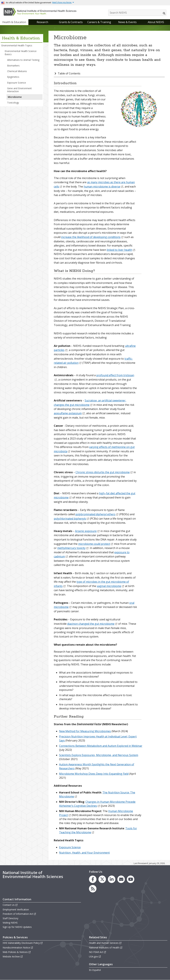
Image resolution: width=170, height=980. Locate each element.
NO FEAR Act (98, 952)
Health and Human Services (105, 943)
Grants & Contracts (71, 22)
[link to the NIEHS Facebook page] (93, 879)
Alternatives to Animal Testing (23, 60)
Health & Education (14, 22)
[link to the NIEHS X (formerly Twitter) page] (102, 879)
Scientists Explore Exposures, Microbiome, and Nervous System (99, 755)
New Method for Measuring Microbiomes (85, 731)
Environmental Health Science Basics (21, 53)
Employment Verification (16, 909)
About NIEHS (156, 22)
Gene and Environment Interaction (19, 90)
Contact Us (10, 905)
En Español (95, 970)
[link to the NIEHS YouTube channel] (131, 879)
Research (42, 22)
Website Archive (13, 956)
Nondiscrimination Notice (18, 948)
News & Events (127, 22)
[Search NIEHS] (137, 13)
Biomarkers (13, 66)
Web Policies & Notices (17, 952)
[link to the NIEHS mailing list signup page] (121, 879)
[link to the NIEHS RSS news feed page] (93, 889)
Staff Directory (10, 918)
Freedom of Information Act (19, 914)
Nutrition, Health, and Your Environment (84, 853)
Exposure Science (17, 83)
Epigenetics (13, 77)
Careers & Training (99, 22)
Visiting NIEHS (10, 923)
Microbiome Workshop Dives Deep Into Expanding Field (94, 774)
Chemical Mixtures (17, 71)
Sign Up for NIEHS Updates (17, 927)
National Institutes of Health (106, 948)
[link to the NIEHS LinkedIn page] (112, 879)
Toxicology (13, 103)
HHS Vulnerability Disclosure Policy (23, 943)
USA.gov (95, 956)
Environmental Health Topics (17, 45)
